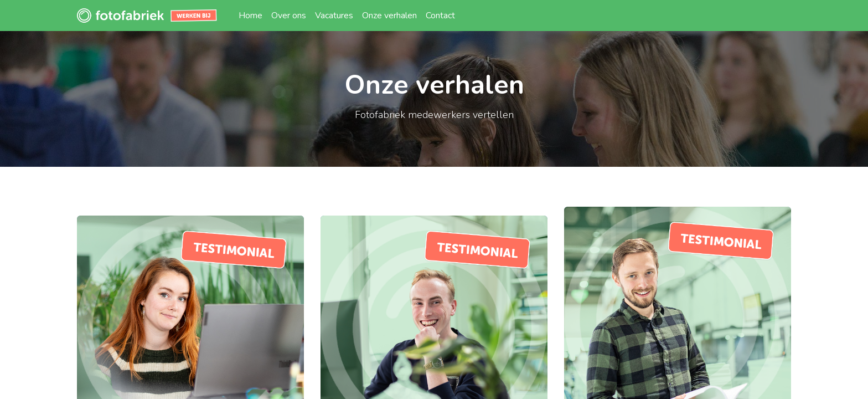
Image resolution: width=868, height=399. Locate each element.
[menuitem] (250, 16)
